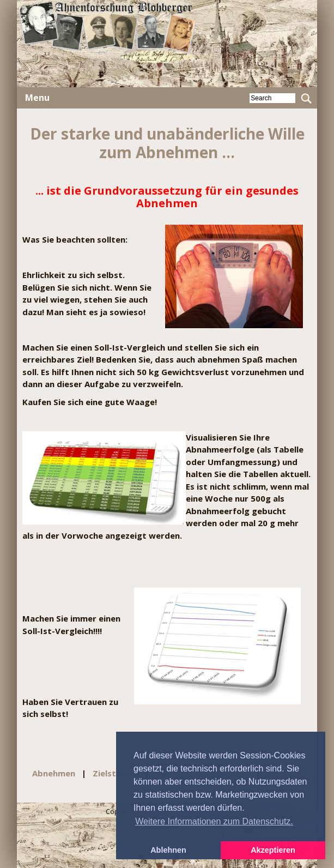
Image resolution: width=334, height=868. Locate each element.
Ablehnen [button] (168, 850)
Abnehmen (55, 773)
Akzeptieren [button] (273, 850)
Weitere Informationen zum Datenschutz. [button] (214, 821)
